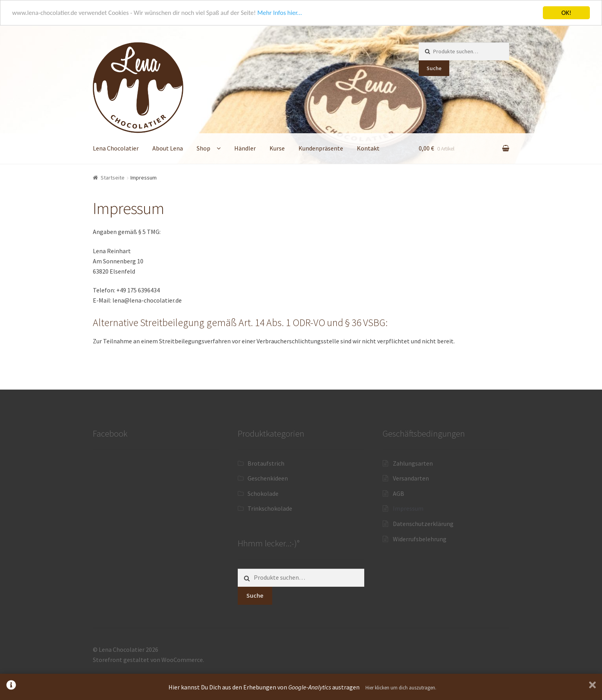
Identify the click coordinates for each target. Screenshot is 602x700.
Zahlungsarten (413, 463)
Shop (203, 148)
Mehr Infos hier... (288, 13)
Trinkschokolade (270, 508)
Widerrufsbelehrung (420, 539)
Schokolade (263, 493)
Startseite (113, 178)
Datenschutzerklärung (423, 524)
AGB (399, 493)
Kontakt (368, 148)
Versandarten (411, 478)
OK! (566, 13)
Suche (434, 68)
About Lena (168, 148)
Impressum (408, 508)
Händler (245, 148)
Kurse (277, 148)
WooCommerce (182, 660)
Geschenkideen (268, 478)
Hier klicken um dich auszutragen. (401, 688)
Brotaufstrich (266, 463)
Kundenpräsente (321, 148)
